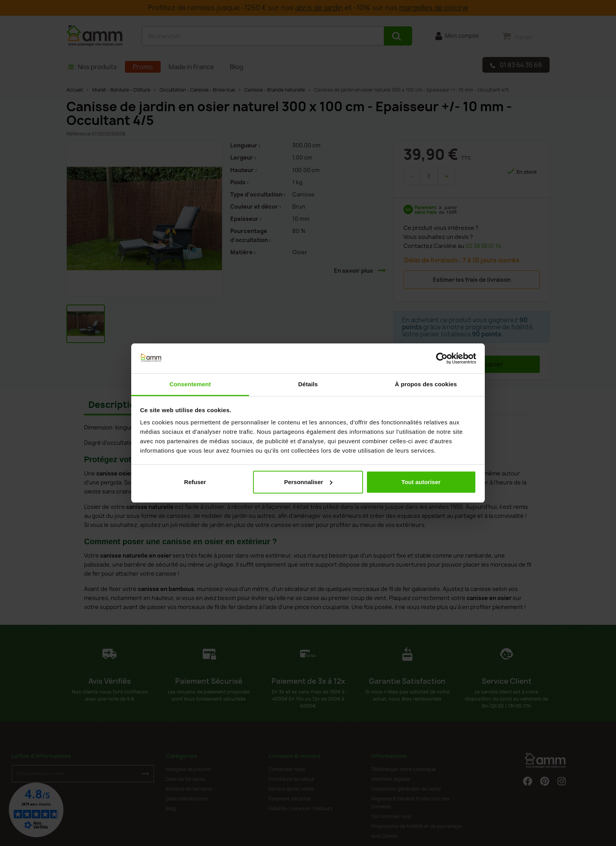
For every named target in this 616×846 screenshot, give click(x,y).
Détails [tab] (308, 384)
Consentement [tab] (190, 384)
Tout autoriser (421, 482)
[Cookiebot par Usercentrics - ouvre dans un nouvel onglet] (442, 358)
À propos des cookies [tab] (426, 384)
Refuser (195, 482)
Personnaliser (308, 482)
